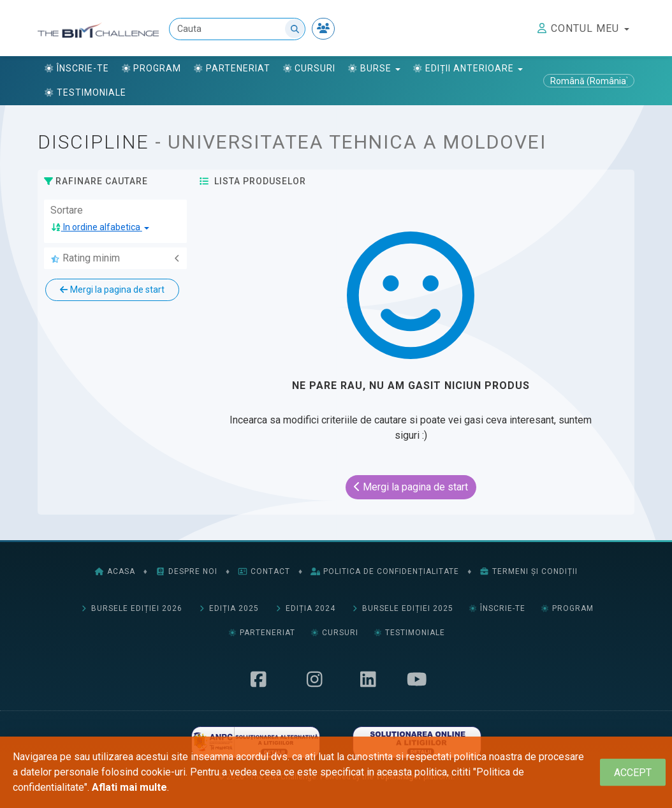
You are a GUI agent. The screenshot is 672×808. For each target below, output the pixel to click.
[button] (100, 227)
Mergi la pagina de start (112, 290)
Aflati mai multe (129, 787)
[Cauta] (237, 29)
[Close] (633, 773)
